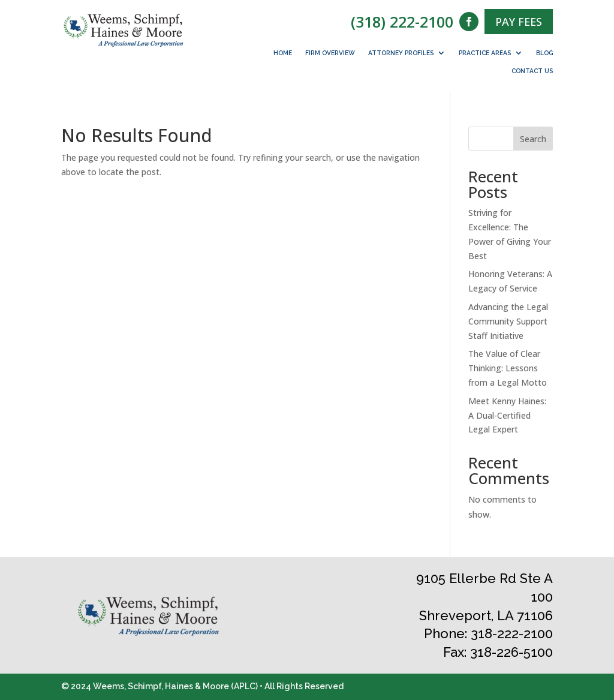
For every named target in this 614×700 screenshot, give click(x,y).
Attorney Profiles (401, 53)
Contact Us (532, 71)
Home (283, 53)
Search (533, 139)
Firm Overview (330, 53)
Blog (544, 53)
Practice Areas (485, 53)
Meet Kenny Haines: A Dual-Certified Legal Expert (507, 415)
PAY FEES (519, 22)
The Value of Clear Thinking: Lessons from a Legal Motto (508, 368)
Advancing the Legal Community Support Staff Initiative (508, 321)
